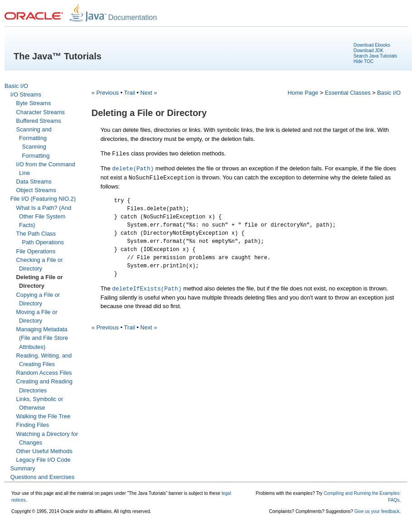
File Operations (36, 251)
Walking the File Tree (43, 416)
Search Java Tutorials (375, 56)
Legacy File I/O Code (43, 460)
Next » (149, 93)
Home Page (303, 93)
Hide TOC (364, 61)
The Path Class (36, 234)
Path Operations (43, 242)
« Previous (105, 93)
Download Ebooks (372, 45)
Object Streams (36, 190)
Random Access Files (44, 373)
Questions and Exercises (43, 477)
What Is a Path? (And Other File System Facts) (44, 216)
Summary (23, 468)
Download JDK (369, 51)
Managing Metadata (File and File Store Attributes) (42, 338)
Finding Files (33, 425)
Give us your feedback (377, 511)
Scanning (34, 147)
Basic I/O (16, 86)
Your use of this (27, 493)
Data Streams (34, 181)
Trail (129, 93)
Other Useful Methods (44, 451)
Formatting (36, 156)
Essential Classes (347, 93)
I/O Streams (26, 94)
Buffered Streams (39, 121)
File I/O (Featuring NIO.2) (43, 199)
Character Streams (41, 112)
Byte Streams (34, 103)
